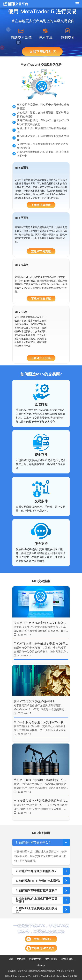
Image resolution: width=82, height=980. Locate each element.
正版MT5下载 (35, 959)
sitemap (41, 965)
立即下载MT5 (39, 939)
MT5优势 (21, 959)
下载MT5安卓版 (41, 299)
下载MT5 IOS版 (41, 358)
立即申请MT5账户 (40, 948)
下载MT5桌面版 (41, 205)
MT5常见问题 (67, 959)
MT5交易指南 (51, 959)
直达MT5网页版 (41, 251)
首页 (11, 959)
